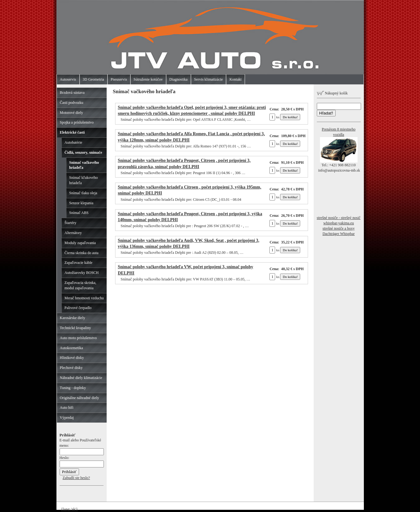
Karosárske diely (73, 318)
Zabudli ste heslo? (76, 478)
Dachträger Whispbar (339, 234)
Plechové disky (71, 368)
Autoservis (68, 79)
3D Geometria (93, 79)
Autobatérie (74, 142)
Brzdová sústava (72, 93)
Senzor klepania (81, 203)
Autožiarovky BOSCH (82, 273)
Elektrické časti (72, 132)
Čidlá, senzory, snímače (83, 152)
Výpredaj (67, 418)
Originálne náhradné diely (80, 398)
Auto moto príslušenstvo (78, 338)
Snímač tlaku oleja (83, 193)
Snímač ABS (79, 213)
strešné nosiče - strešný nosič (339, 218)
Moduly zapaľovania (80, 243)
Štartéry (71, 223)
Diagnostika (178, 79)
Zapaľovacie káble (79, 263)
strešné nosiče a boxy (338, 228)
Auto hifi (67, 408)
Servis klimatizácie (209, 79)
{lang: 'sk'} (70, 509)
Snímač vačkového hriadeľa (84, 165)
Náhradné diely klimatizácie (81, 378)
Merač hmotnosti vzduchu (84, 298)
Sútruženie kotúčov (148, 79)
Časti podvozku (72, 103)
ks (274, 117)
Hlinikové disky (72, 358)
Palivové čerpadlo (78, 308)
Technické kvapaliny (75, 328)
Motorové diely (72, 113)
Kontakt (235, 79)
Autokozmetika (72, 348)
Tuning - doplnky (73, 388)
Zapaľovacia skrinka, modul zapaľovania (81, 285)
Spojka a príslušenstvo (77, 122)
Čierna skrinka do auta (82, 253)
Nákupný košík (332, 93)
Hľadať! (326, 113)
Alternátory (73, 233)
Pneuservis (119, 79)
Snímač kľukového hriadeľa (84, 180)
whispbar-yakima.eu (339, 223)
